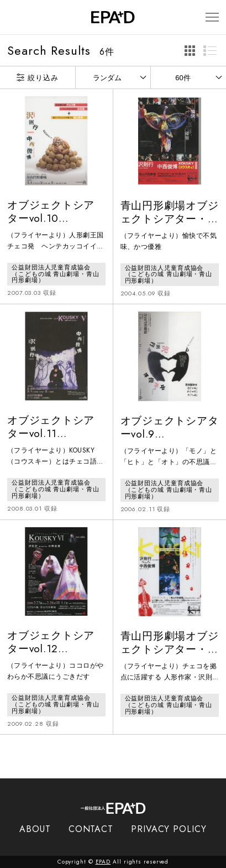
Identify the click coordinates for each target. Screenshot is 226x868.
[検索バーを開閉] (12, 17)
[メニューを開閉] (212, 17)
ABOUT (35, 829)
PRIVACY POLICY (169, 829)
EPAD (103, 862)
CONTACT (91, 829)
